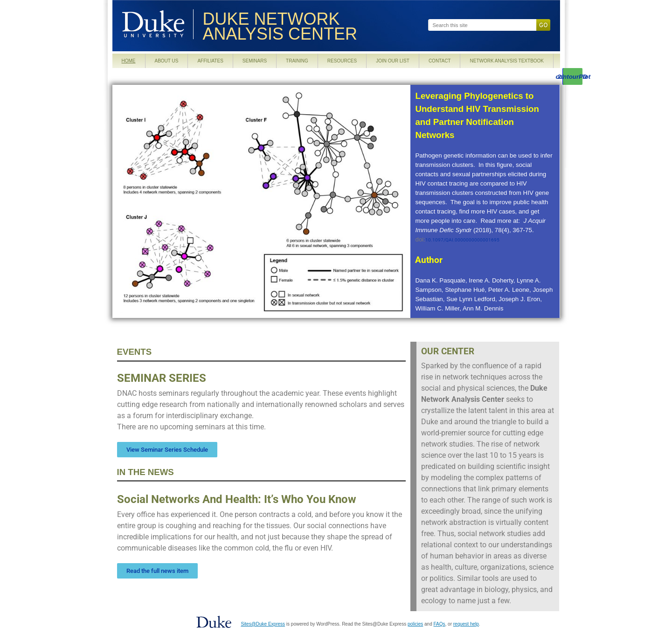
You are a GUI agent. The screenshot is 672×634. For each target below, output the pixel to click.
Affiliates (210, 61)
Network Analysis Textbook (507, 61)
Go (543, 25)
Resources (342, 61)
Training (297, 61)
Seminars (255, 61)
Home (129, 61)
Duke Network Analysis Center (280, 27)
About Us (167, 61)
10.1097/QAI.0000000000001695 (462, 240)
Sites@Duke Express (263, 624)
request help (466, 624)
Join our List (393, 61)
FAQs (440, 624)
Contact (440, 61)
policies (415, 624)
